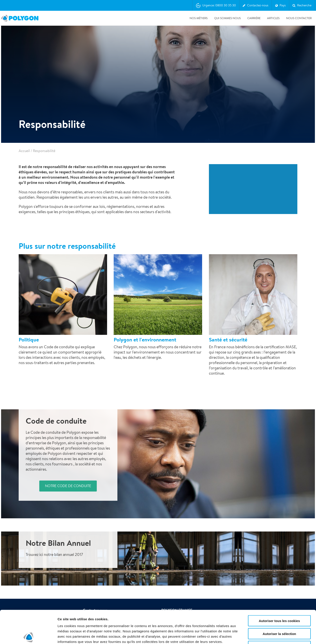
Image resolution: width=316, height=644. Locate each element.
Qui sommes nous (227, 18)
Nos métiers (199, 18)
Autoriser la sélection (279, 600)
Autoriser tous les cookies (279, 587)
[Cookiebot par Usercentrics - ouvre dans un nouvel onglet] (28, 635)
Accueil (24, 151)
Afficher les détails (242, 635)
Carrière (254, 18)
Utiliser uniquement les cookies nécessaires (279, 614)
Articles (273, 18)
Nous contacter (299, 18)
